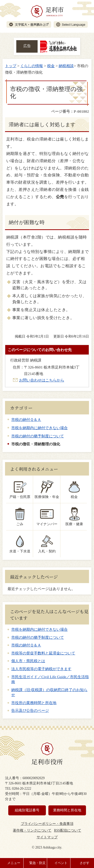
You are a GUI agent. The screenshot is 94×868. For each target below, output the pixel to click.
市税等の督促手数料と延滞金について (43, 653)
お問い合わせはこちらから (42, 380)
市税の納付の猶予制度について (38, 436)
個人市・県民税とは (28, 661)
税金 (51, 66)
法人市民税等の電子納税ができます (41, 669)
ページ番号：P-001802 (70, 111)
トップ (11, 66)
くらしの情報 (32, 66)
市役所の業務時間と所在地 (34, 703)
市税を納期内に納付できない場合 (39, 428)
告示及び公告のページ (30, 711)
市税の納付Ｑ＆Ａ (26, 420)
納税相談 (66, 66)
